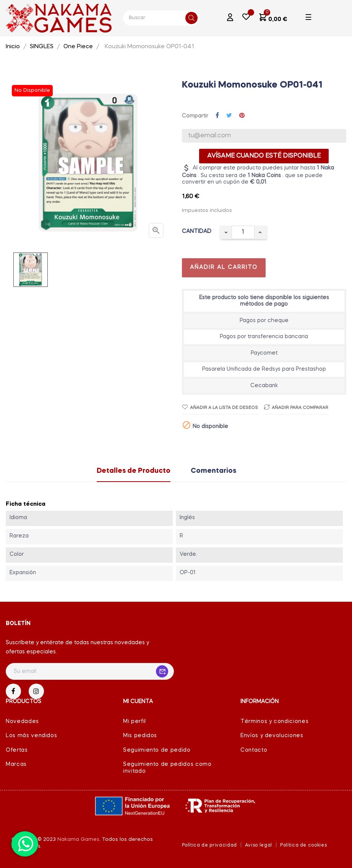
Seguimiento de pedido (157, 750)
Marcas (16, 764)
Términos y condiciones (274, 721)
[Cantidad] (243, 232)
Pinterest (242, 116)
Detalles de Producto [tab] (134, 471)
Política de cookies (303, 845)
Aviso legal (259, 845)
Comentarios (213, 471)
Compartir (217, 116)
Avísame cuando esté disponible (264, 156)
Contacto (254, 750)
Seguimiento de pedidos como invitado (167, 768)
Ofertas (17, 750)
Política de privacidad (209, 845)
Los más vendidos (31, 736)
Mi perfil (135, 721)
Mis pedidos (140, 736)
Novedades (22, 721)
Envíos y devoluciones (272, 736)
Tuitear (229, 116)
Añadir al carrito (224, 267)
